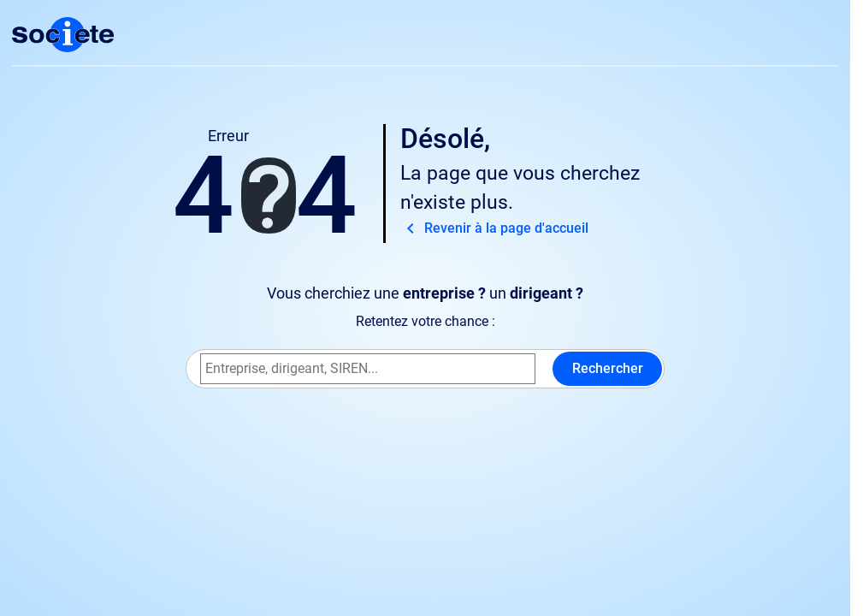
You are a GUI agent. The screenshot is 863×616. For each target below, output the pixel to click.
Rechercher (608, 368)
